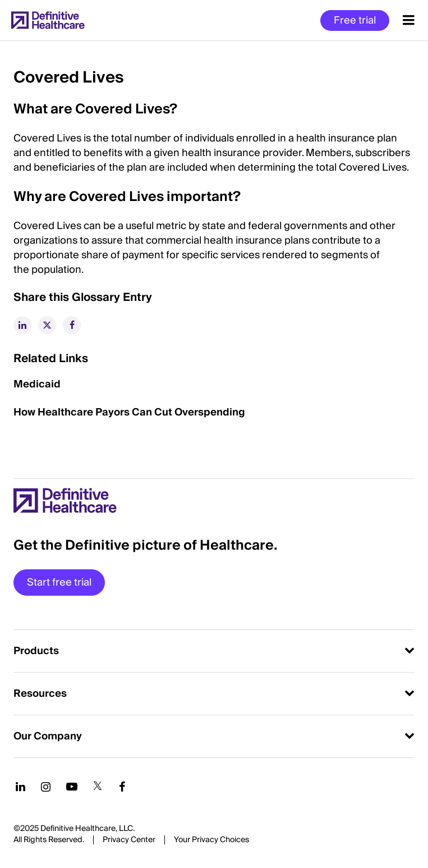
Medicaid (37, 384)
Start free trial (59, 583)
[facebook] (72, 325)
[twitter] (47, 325)
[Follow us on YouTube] (72, 787)
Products (36, 651)
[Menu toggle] (409, 20)
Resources (40, 694)
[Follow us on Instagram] (46, 787)
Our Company (48, 736)
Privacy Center (129, 840)
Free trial (355, 20)
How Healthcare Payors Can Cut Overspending (129, 412)
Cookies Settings (211, 840)
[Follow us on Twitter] (98, 787)
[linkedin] (22, 325)
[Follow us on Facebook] (122, 787)
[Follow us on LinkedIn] (20, 787)
